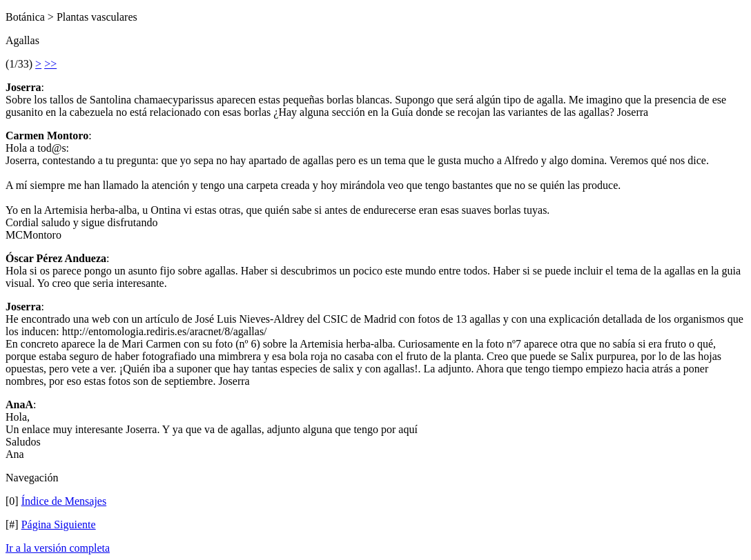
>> (50, 64)
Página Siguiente (59, 524)
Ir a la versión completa (58, 548)
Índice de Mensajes (64, 501)
